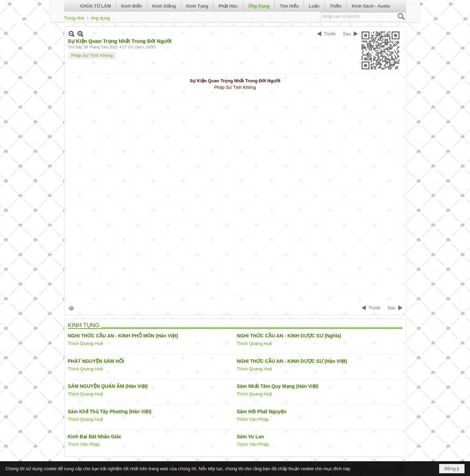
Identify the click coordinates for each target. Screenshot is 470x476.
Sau (347, 34)
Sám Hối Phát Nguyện (262, 412)
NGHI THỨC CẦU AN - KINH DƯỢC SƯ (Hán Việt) (292, 361)
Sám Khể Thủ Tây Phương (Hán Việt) (110, 412)
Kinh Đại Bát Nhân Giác (95, 437)
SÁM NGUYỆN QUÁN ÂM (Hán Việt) (108, 386)
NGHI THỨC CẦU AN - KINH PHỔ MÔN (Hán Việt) (123, 336)
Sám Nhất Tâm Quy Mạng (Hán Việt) (278, 386)
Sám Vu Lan (251, 437)
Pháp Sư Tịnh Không (92, 55)
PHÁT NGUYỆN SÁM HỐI (96, 361)
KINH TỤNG (84, 325)
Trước (330, 34)
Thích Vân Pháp (253, 419)
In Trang (71, 308)
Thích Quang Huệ (85, 343)
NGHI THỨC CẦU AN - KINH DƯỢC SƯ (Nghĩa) (289, 336)
